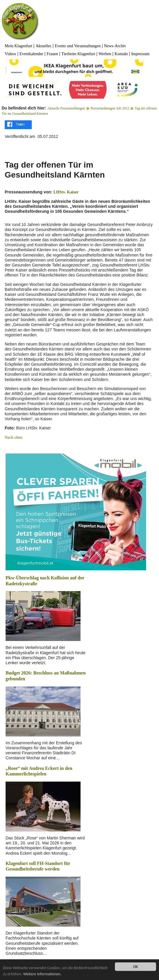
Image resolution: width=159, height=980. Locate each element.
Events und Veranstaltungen (78, 46)
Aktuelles (43, 46)
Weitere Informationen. (42, 974)
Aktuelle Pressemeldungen (66, 108)
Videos (10, 54)
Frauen (52, 54)
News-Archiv (115, 46)
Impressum (140, 54)
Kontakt (121, 54)
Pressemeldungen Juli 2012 (110, 108)
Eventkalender (31, 54)
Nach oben (14, 437)
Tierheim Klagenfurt (78, 54)
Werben (105, 54)
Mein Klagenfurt (19, 46)
